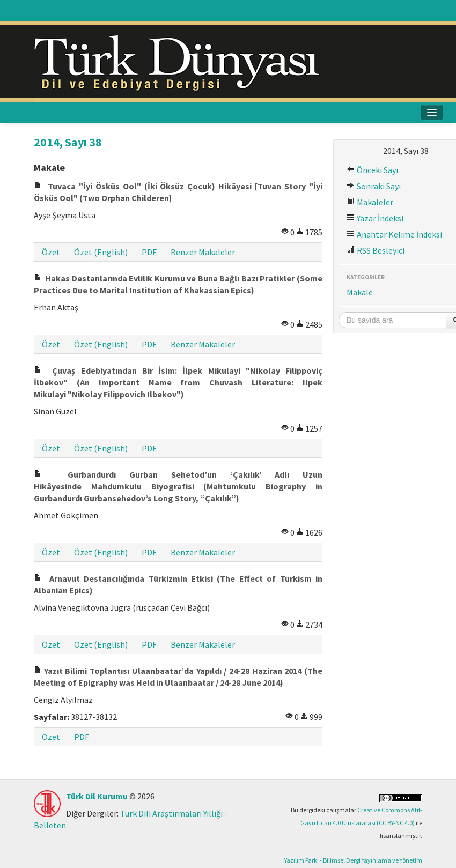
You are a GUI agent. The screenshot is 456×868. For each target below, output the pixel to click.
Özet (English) (101, 252)
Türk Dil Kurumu (97, 796)
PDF (149, 252)
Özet (51, 252)
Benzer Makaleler (203, 252)
